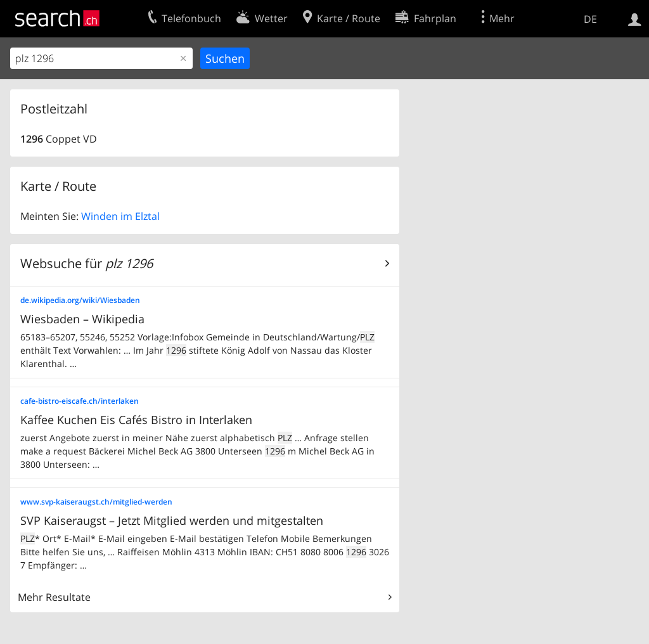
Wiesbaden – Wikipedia (82, 319)
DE (590, 19)
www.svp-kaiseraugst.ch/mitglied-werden (96, 502)
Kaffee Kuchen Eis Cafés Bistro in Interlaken (136, 420)
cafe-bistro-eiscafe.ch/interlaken (80, 401)
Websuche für (87, 263)
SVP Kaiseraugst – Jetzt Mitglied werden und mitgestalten (172, 520)
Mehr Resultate (54, 597)
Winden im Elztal (120, 216)
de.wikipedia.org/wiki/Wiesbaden (80, 300)
